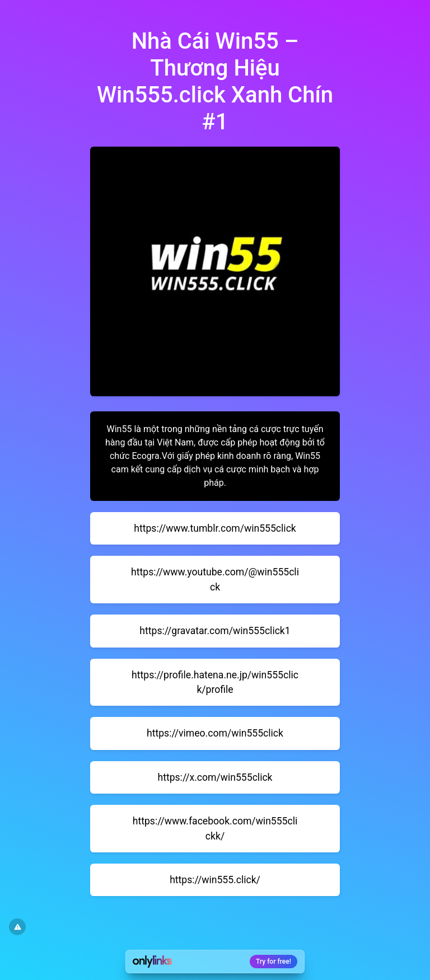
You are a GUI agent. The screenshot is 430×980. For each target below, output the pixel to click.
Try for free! (274, 962)
